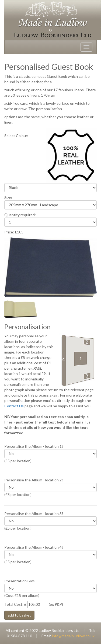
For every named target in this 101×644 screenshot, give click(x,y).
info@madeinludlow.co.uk (73, 636)
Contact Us (14, 406)
